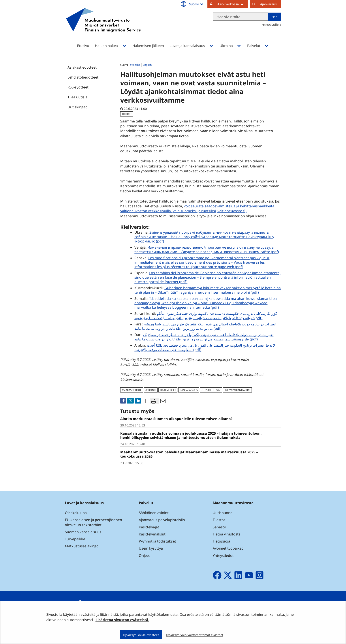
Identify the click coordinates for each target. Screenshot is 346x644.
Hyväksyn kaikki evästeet (141, 635)
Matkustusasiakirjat (81, 546)
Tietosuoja (221, 541)
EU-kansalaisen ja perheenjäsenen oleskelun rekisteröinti (93, 522)
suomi (124, 65)
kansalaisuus (189, 390)
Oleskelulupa (76, 513)
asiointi (151, 390)
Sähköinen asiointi (154, 513)
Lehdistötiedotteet (83, 77)
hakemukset (168, 390)
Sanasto (219, 527)
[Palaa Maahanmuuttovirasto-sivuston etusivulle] (103, 26)
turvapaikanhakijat (238, 390)
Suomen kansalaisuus (83, 532)
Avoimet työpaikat (228, 548)
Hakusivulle (270, 25)
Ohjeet (144, 556)
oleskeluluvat (211, 390)
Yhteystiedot (223, 556)
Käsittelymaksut (152, 534)
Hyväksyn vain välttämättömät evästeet (195, 635)
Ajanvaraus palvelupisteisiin (162, 520)
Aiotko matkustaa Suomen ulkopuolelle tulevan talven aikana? (176, 419)
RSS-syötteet (78, 87)
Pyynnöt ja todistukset (157, 541)
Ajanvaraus (268, 4)
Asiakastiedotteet (82, 67)
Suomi (196, 4)
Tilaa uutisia (77, 97)
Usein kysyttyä (151, 548)
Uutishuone (223, 513)
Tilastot (219, 520)
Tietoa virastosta (227, 534)
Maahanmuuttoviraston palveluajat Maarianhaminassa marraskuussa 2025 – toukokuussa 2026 (189, 454)
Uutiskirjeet (77, 107)
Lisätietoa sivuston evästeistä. (122, 620)
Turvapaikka (75, 539)
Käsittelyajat (149, 527)
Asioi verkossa (233, 4)
